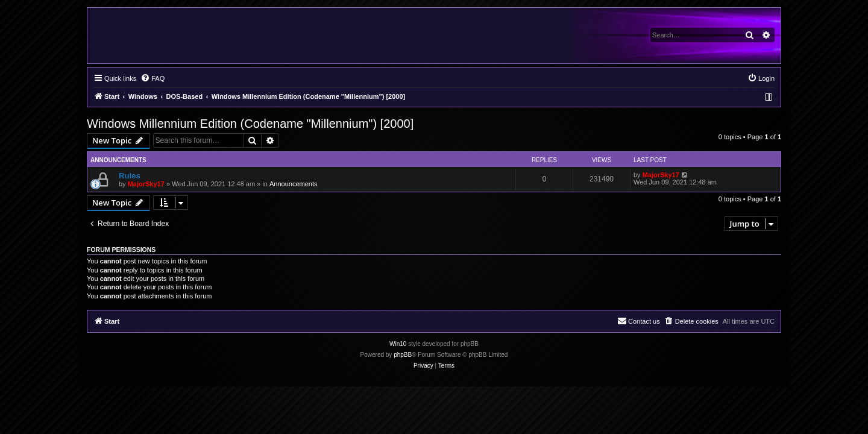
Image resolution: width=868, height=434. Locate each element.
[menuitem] (153, 78)
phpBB (403, 355)
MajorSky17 (146, 184)
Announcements (294, 184)
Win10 (398, 344)
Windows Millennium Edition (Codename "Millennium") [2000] (250, 124)
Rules (130, 176)
